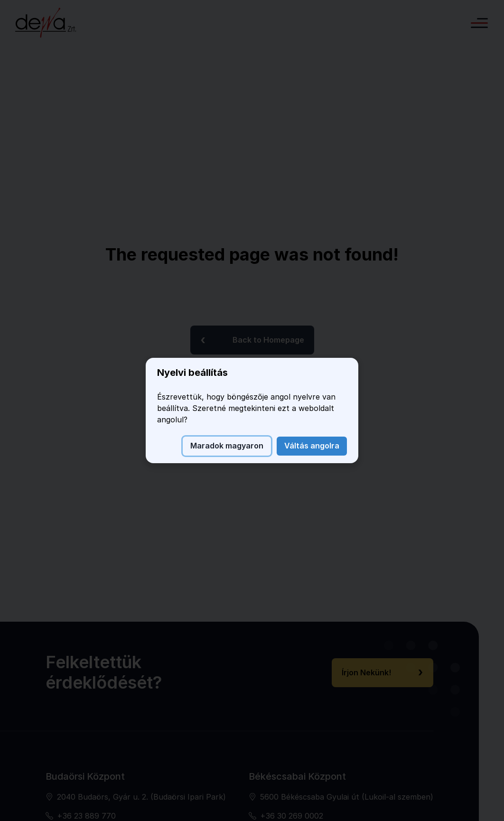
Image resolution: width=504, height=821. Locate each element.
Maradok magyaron (227, 446)
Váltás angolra (312, 446)
